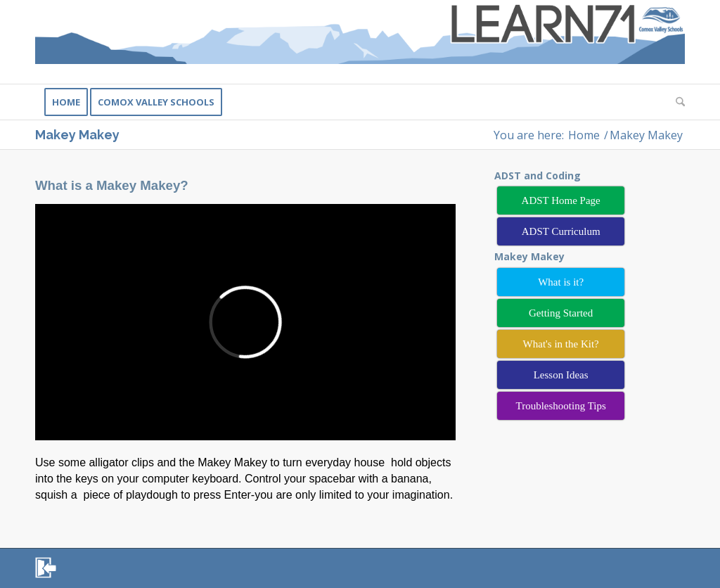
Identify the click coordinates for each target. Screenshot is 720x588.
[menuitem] (66, 102)
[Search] (676, 102)
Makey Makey (77, 135)
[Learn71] (360, 42)
